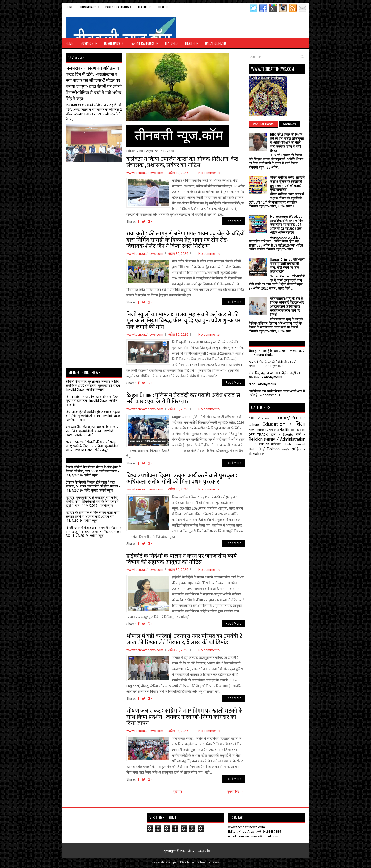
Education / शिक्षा (284, 424)
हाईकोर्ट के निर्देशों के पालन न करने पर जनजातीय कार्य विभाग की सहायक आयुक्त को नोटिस (182, 558)
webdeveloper (168, 862)
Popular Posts (263, 124)
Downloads (91, 6)
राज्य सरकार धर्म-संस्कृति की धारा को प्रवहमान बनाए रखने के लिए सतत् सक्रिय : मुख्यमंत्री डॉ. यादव (93, 446)
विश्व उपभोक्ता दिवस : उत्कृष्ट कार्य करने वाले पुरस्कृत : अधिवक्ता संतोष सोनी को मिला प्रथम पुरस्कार (182, 478)
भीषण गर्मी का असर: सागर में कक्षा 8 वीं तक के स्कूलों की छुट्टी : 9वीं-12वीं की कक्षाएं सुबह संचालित (287, 183)
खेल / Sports (282, 435)
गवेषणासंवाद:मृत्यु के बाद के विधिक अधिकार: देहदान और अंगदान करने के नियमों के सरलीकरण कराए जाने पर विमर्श (287, 307)
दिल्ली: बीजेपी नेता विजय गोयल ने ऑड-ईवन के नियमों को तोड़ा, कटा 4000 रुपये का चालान (93, 469)
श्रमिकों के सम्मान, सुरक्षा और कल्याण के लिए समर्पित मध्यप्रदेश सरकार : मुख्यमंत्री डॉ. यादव (93, 384)
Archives (289, 124)
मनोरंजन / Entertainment (288, 444)
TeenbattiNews (210, 862)
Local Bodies (298, 430)
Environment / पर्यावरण (264, 430)
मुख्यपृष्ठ (178, 791)
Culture (254, 425)
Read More (233, 221)
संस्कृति (286, 449)
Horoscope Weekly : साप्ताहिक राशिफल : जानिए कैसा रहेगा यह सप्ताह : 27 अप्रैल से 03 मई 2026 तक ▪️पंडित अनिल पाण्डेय (286, 225)
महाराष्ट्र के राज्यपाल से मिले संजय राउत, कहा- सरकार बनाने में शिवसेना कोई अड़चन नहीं (93, 515)
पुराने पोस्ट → (235, 791)
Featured (144, 7)
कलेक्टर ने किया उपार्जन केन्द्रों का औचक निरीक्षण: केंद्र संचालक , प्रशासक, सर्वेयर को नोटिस (182, 161)
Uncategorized (216, 43)
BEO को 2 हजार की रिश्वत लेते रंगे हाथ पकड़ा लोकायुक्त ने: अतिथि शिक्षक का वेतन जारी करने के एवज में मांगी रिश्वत (287, 142)
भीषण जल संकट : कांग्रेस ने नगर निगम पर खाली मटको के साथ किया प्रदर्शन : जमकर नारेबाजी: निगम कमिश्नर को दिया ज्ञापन (184, 716)
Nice (252, 384)
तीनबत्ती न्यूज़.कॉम (199, 851)
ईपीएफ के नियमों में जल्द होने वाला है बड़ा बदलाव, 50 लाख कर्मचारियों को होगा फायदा (92, 484)
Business (90, 42)
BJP (251, 419)
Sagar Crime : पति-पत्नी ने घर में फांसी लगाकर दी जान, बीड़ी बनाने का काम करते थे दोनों (287, 266)
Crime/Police (290, 418)
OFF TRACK (258, 435)
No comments (209, 173)
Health (166, 6)
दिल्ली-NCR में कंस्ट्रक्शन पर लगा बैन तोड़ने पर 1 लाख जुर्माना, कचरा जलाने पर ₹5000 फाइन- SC (94, 532)
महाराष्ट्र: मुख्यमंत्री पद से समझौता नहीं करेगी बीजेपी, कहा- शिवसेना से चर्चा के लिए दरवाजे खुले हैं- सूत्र (92, 502)
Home (69, 7)
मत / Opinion (259, 444)
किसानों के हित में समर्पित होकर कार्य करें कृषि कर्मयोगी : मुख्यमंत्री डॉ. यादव (93, 414)
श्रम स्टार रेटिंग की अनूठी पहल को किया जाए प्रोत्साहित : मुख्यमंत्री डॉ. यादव (92, 429)
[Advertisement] (96, 174)
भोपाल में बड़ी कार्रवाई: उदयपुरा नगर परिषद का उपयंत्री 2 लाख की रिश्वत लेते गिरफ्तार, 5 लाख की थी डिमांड (184, 638)
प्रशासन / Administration (285, 439)
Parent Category (120, 6)
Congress (264, 419)
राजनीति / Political (264, 449)
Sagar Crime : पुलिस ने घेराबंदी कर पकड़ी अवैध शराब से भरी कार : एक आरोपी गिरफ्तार (183, 398)
